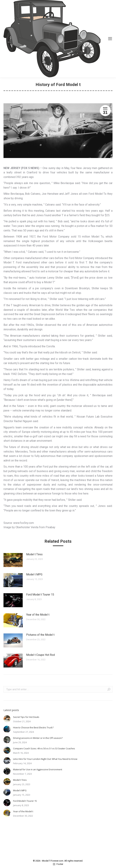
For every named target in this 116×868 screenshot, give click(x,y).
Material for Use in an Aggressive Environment (38, 769)
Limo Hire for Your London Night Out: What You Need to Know (45, 759)
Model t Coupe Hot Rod (40, 655)
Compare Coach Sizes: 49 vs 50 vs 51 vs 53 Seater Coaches (44, 748)
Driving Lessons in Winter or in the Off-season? (38, 738)
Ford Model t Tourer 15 (40, 595)
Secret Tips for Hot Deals (26, 717)
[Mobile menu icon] (110, 39)
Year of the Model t (38, 615)
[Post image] (13, 560)
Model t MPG (34, 574)
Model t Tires (34, 554)
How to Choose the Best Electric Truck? (33, 727)
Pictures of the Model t (40, 635)
